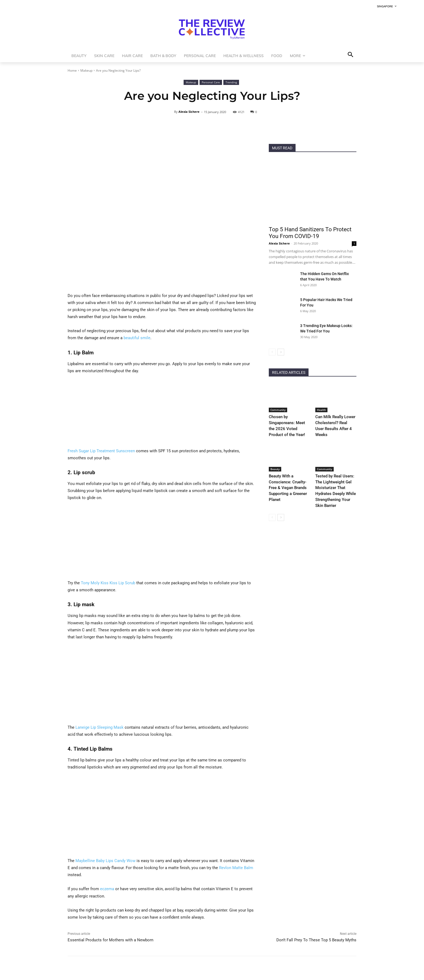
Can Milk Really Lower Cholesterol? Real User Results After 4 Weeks (333, 422)
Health (321, 410)
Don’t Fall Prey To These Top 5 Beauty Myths (316, 940)
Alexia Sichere (189, 112)
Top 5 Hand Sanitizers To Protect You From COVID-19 (310, 233)
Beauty (275, 462)
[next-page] (281, 352)
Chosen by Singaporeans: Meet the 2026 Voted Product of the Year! (288, 422)
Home (72, 70)
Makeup (86, 70)
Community (278, 410)
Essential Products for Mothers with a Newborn (110, 940)
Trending (231, 82)
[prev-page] (272, 352)
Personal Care (211, 82)
